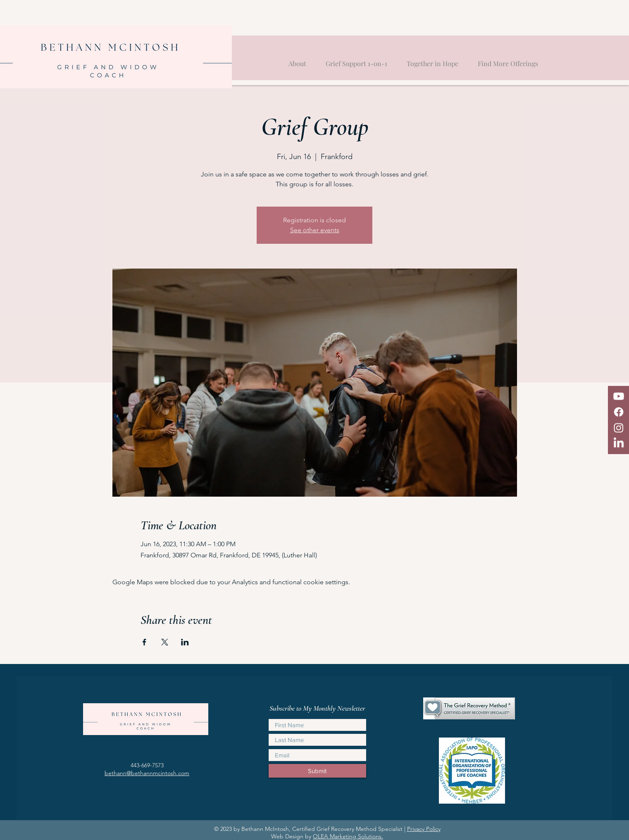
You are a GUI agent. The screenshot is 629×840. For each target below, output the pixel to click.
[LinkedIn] (619, 443)
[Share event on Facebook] (144, 642)
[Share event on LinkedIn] (185, 642)
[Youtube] (619, 396)
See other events (315, 230)
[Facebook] (619, 412)
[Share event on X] (165, 642)
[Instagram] (619, 428)
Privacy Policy (424, 829)
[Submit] (317, 771)
